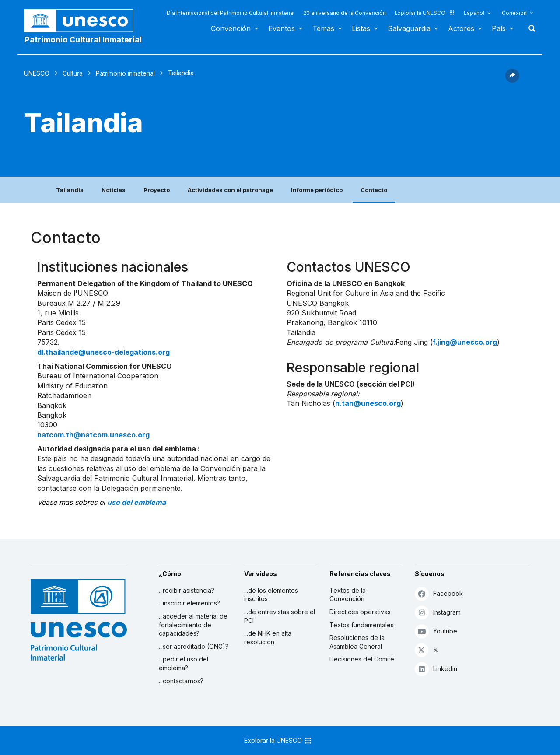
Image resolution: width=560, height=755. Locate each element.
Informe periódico (317, 190)
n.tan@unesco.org (368, 403)
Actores (461, 28)
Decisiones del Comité (362, 659)
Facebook (439, 593)
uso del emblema (136, 502)
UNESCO (37, 73)
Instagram (438, 612)
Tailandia (70, 190)
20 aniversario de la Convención (345, 13)
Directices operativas (360, 612)
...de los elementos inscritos (271, 595)
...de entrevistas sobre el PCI (280, 616)
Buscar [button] (529, 28)
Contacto (374, 190)
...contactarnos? (181, 681)
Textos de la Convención (348, 595)
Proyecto (157, 190)
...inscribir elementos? (189, 603)
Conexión (514, 13)
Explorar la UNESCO (425, 13)
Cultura (73, 73)
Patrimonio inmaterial (125, 73)
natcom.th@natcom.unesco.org (93, 435)
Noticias (114, 190)
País (499, 28)
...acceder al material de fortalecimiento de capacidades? (193, 625)
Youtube (436, 631)
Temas (323, 28)
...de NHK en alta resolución (268, 638)
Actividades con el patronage (230, 190)
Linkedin (436, 669)
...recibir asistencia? (187, 590)
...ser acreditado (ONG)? (194, 646)
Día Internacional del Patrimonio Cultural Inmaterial (231, 13)
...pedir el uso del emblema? (184, 663)
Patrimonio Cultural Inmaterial (83, 40)
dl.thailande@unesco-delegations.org (103, 352)
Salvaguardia (409, 28)
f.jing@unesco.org (465, 342)
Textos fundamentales (362, 625)
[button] (512, 80)
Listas (361, 28)
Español (474, 13)
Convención (231, 28)
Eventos (282, 28)
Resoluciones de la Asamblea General (357, 642)
